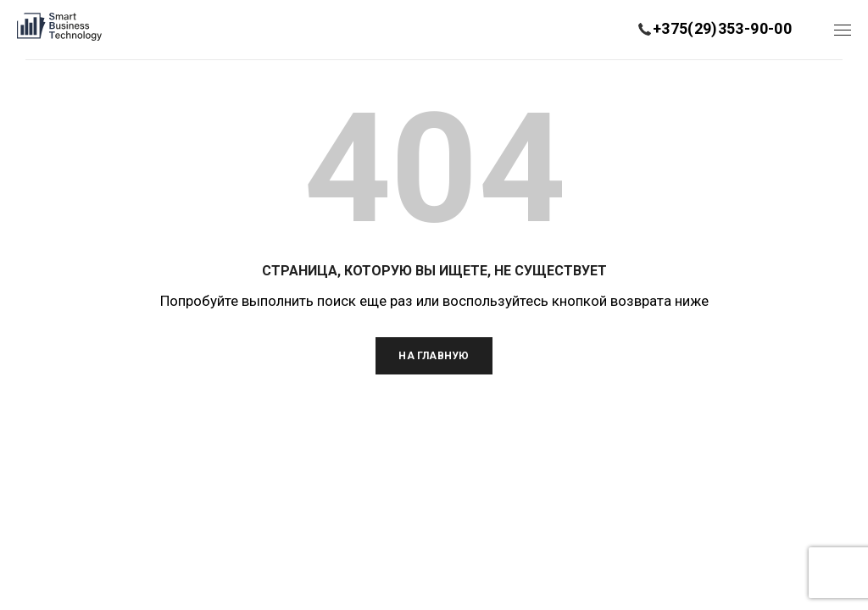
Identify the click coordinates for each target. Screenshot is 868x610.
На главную (434, 356)
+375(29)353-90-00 (722, 28)
